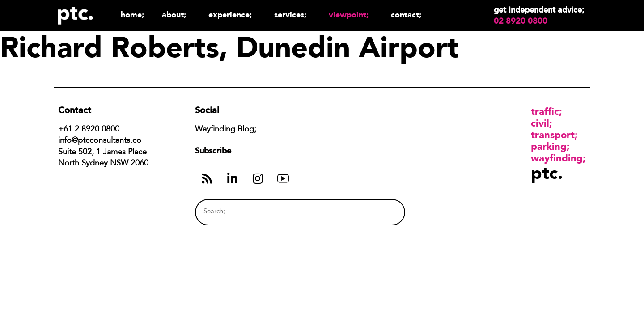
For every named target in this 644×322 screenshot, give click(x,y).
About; (176, 15)
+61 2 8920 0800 (89, 130)
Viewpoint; (351, 15)
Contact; (406, 15)
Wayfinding (557, 158)
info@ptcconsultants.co (100, 141)
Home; (132, 15)
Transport (553, 135)
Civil (540, 123)
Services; (292, 15)
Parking (549, 146)
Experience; (232, 15)
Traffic (545, 111)
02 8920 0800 (521, 21)
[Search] (381, 212)
